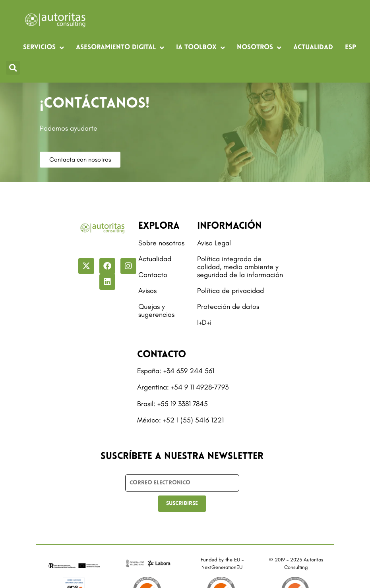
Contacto (153, 275)
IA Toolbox (200, 48)
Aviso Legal (214, 243)
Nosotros (259, 48)
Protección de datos (228, 307)
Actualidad (313, 47)
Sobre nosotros (161, 243)
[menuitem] (351, 48)
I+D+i (204, 322)
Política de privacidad (231, 291)
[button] (13, 68)
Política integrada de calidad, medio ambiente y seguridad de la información (240, 267)
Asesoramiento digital (120, 48)
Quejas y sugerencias (156, 310)
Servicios (44, 48)
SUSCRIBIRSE (182, 504)
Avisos (147, 291)
